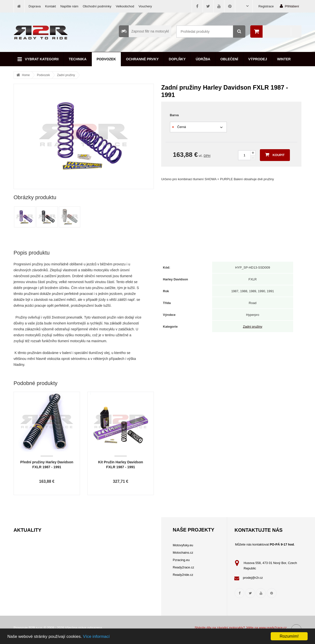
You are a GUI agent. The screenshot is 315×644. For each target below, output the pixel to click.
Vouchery (145, 6)
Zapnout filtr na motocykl (144, 31)
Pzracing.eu (181, 560)
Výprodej (258, 59)
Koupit (275, 155)
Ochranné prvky (142, 59)
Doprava (35, 6)
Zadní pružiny (66, 75)
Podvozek (106, 59)
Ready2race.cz (183, 567)
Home (26, 75)
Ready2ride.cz (183, 575)
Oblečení (229, 59)
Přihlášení (289, 6)
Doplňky (177, 59)
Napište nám (69, 6)
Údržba (203, 59)
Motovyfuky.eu (183, 545)
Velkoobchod (125, 6)
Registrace (266, 6)
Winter (284, 59)
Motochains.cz (183, 553)
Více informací (96, 636)
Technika (78, 59)
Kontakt (50, 6)
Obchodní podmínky (97, 6)
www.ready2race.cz (273, 628)
